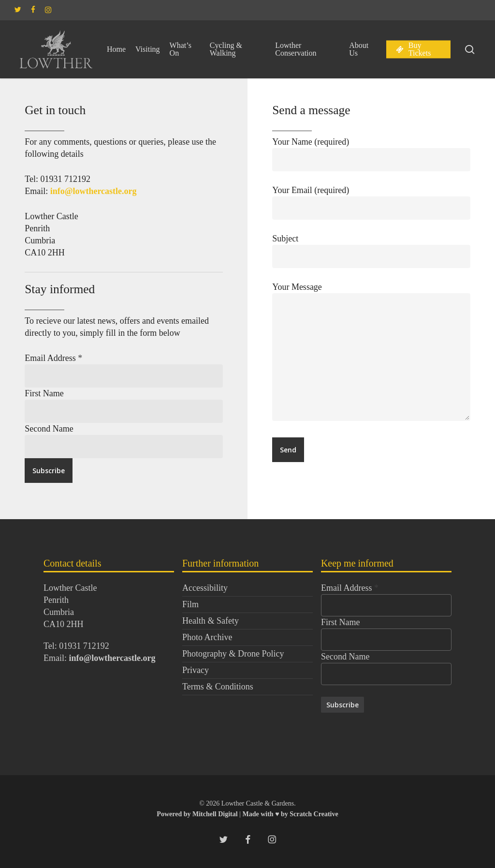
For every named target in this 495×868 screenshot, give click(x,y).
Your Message (371, 353)
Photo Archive (207, 637)
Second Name (49, 429)
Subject (371, 251)
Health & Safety (211, 621)
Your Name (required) (371, 154)
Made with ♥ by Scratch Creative (290, 814)
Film (190, 604)
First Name (44, 393)
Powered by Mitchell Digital (198, 814)
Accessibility (205, 588)
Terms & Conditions (218, 687)
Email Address (53, 358)
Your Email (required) (371, 202)
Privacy (196, 670)
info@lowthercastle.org (94, 191)
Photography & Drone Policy (233, 654)
